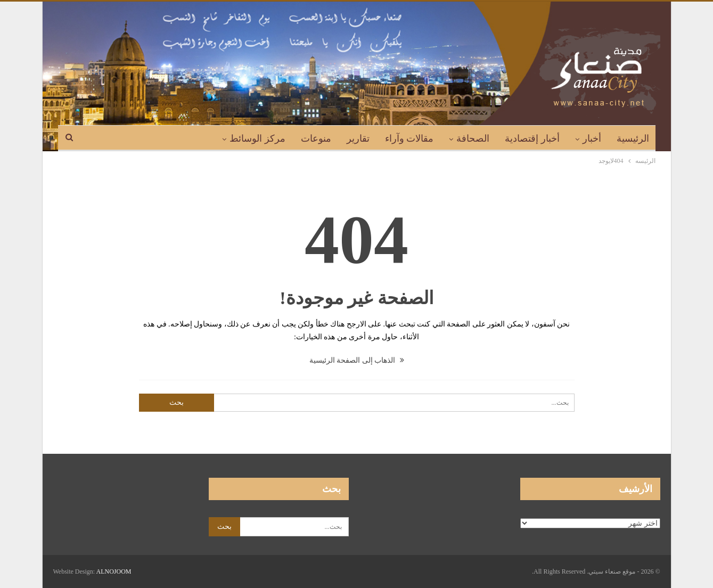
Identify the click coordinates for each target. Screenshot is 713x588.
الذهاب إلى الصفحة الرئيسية (357, 360)
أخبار (592, 138)
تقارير (358, 138)
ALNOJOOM (114, 571)
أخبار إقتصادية (532, 138)
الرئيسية (633, 138)
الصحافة (473, 138)
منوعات (316, 138)
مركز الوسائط (257, 138)
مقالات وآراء (409, 138)
